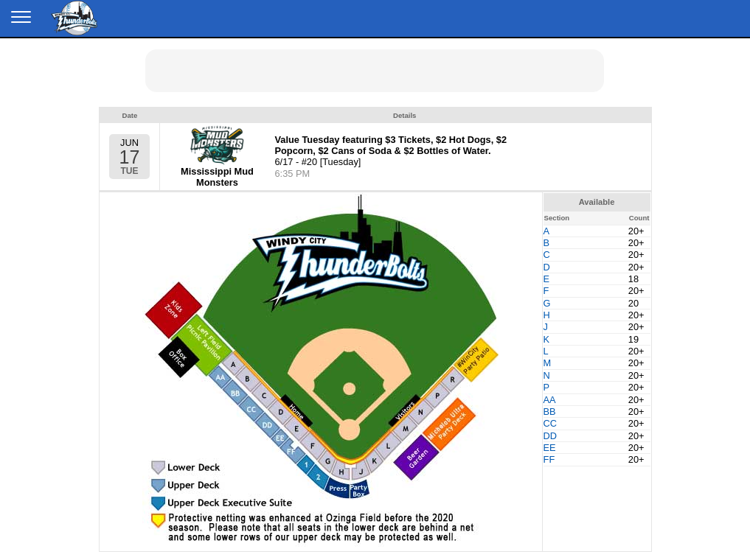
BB (550, 412)
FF (549, 459)
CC (550, 423)
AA (550, 400)
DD (550, 436)
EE (550, 448)
